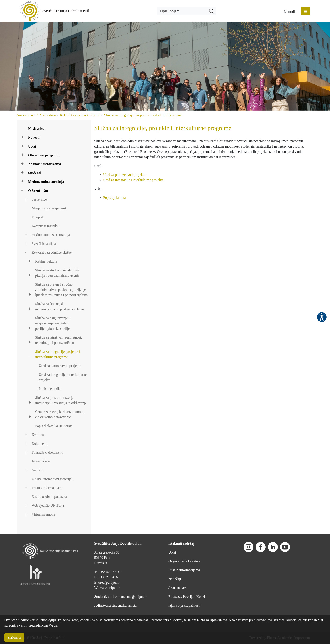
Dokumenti (40, 444)
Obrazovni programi (44, 155)
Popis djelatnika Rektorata (54, 426)
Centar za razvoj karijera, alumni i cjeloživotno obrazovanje (59, 414)
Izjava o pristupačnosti (184, 605)
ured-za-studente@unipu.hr (127, 597)
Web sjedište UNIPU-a (48, 505)
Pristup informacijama (47, 488)
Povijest (37, 217)
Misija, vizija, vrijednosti (49, 208)
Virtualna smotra (43, 514)
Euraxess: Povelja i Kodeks (188, 597)
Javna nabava (41, 461)
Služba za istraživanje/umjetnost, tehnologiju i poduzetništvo (59, 340)
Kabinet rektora (46, 261)
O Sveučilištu (46, 115)
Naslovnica (25, 115)
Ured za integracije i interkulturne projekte (63, 377)
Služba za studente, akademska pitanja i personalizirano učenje (57, 273)
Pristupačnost (322, 317)
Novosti (34, 137)
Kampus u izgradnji (46, 226)
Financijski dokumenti (48, 452)
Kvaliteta (38, 435)
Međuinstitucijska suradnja (51, 235)
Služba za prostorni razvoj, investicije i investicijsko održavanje (61, 400)
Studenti (35, 173)
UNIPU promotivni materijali (53, 479)
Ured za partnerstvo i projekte (60, 366)
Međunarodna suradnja (46, 182)
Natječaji (38, 470)
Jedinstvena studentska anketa (115, 605)
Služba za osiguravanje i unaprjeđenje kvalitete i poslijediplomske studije (52, 323)
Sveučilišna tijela (44, 244)
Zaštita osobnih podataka (49, 497)
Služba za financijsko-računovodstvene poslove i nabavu (60, 306)
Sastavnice (39, 199)
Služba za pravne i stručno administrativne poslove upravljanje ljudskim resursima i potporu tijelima (61, 290)
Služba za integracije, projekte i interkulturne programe (143, 115)
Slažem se (14, 637)
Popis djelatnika (50, 389)
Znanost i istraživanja (45, 164)
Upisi (32, 146)
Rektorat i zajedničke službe (80, 115)
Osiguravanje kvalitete (184, 561)
